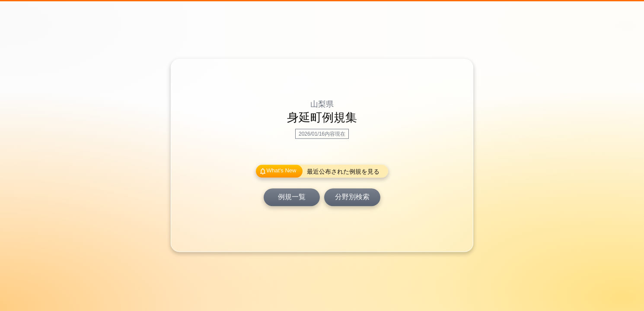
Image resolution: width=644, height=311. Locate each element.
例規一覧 (292, 197)
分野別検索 (352, 197)
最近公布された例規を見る (343, 172)
